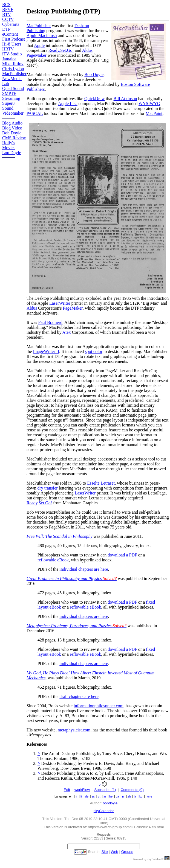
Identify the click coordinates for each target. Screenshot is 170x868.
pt (99, 796)
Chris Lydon (13, 69)
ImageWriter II (46, 351)
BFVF (8, 9)
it (81, 796)
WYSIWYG (149, 104)
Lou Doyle (12, 153)
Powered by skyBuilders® (148, 859)
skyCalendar (104, 811)
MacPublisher (14, 74)
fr (77, 796)
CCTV (8, 19)
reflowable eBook (53, 560)
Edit (67, 790)
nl (123, 796)
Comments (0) (132, 790)
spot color (94, 351)
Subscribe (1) (105, 790)
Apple (39, 45)
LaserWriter (60, 303)
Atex (67, 332)
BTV (7, 14)
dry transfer (47, 488)
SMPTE (9, 93)
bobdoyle (110, 803)
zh (129, 796)
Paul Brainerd (50, 322)
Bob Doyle (12, 133)
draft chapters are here (79, 696)
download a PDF (122, 555)
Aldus (32, 308)
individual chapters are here (84, 569)
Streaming (11, 98)
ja (135, 796)
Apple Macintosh (42, 36)
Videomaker (13, 113)
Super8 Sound (8, 106)
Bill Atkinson (125, 99)
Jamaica (9, 59)
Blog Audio (12, 123)
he (111, 796)
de (87, 796)
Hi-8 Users (12, 44)
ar (105, 796)
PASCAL (35, 113)
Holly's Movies (9, 145)
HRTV (8, 49)
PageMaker (73, 308)
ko (141, 796)
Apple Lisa (68, 104)
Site (105, 852)
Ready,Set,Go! (61, 50)
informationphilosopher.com (99, 706)
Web (115, 852)
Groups (127, 852)
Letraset (108, 483)
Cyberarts (11, 24)
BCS (6, 5)
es (93, 796)
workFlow (82, 790)
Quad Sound (13, 88)
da (117, 796)
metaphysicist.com (74, 730)
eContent (10, 34)
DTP (6, 29)
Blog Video (12, 128)
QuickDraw (95, 99)
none (149, 796)
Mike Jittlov (13, 64)
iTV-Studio (12, 54)
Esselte (93, 483)
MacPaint (154, 113)
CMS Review (14, 138)
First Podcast (14, 39)
